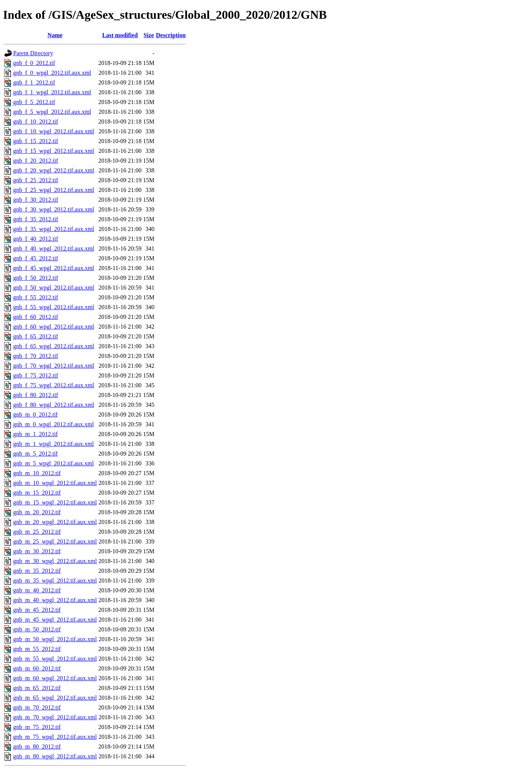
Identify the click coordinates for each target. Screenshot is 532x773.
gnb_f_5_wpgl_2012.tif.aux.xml (52, 112)
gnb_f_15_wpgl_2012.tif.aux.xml (54, 151)
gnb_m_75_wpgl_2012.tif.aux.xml (55, 737)
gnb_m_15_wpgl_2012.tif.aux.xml (55, 502)
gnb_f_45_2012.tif (36, 258)
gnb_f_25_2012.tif (36, 180)
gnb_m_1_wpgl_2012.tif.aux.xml (54, 444)
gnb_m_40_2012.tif (37, 590)
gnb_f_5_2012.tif (34, 102)
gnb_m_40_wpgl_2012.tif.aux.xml (55, 600)
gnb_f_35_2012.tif (36, 219)
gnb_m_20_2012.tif (37, 512)
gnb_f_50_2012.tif (36, 278)
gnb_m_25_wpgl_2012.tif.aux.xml (55, 541)
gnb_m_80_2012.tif (37, 747)
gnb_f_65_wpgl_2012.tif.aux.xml (54, 346)
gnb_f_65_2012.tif (36, 336)
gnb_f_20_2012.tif (36, 161)
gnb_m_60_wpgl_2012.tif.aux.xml (55, 678)
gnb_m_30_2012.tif (37, 551)
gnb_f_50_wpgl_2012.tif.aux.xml (54, 288)
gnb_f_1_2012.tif (34, 82)
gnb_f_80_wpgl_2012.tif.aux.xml (54, 405)
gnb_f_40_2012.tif (36, 239)
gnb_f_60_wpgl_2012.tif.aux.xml (54, 327)
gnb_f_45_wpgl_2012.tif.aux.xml (54, 268)
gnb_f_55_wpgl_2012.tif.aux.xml (54, 307)
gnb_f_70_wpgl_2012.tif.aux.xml (54, 366)
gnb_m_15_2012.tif (37, 493)
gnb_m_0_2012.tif (36, 414)
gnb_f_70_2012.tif (36, 356)
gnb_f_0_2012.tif (34, 63)
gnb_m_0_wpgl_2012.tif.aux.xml (54, 424)
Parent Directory (33, 53)
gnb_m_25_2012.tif (37, 532)
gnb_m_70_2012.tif (37, 707)
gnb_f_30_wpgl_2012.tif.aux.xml (54, 209)
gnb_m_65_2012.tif (37, 688)
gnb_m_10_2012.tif (37, 473)
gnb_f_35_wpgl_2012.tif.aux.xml (54, 229)
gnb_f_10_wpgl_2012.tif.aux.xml (54, 131)
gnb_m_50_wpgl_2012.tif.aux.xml (55, 639)
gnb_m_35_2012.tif (37, 571)
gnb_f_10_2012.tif (36, 122)
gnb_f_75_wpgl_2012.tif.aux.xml (54, 385)
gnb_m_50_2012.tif (37, 629)
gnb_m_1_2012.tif (36, 434)
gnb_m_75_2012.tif (37, 727)
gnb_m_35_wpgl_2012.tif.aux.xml (55, 581)
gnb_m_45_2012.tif (37, 610)
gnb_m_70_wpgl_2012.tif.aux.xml (55, 717)
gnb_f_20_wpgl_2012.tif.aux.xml (54, 170)
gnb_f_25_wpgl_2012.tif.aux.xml (54, 190)
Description (171, 35)
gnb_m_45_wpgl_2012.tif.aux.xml (55, 620)
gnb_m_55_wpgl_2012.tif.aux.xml (55, 659)
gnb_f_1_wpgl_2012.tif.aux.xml (52, 92)
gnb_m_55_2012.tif (37, 649)
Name (55, 35)
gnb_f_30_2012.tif (36, 200)
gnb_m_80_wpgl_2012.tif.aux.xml (55, 756)
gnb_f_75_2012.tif (36, 375)
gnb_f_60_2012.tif (36, 317)
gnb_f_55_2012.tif (36, 297)
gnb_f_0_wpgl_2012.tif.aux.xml (52, 73)
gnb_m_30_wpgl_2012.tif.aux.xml (55, 561)
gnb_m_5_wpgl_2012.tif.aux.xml (54, 463)
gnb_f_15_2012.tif (36, 141)
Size (149, 35)
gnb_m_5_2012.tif (36, 454)
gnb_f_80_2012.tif (36, 395)
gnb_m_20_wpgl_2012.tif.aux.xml (55, 522)
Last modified (120, 35)
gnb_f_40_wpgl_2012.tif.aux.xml (54, 248)
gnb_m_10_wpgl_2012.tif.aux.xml (55, 483)
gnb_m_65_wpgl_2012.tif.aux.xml (55, 698)
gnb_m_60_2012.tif (37, 668)
